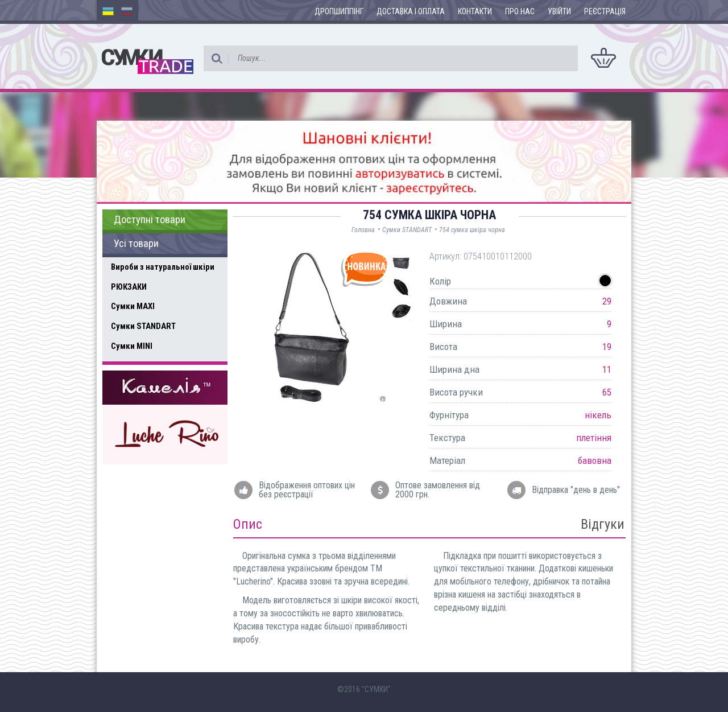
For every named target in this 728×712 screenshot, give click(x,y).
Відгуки (603, 524)
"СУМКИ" (376, 689)
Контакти (475, 11)
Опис (248, 524)
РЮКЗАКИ (129, 287)
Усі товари (136, 244)
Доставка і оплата (411, 11)
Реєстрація (605, 11)
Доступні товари (150, 220)
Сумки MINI (132, 346)
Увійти (559, 11)
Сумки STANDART (143, 326)
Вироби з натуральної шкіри (163, 267)
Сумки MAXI (133, 306)
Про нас (520, 11)
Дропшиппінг (339, 11)
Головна (363, 230)
